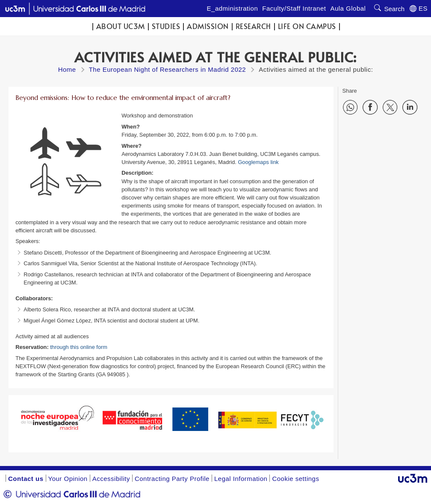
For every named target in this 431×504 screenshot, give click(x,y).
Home (67, 69)
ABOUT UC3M (121, 26)
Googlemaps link (258, 162)
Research (253, 26)
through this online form (79, 347)
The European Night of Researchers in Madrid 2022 (168, 69)
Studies (166, 26)
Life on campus (307, 26)
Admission (208, 26)
